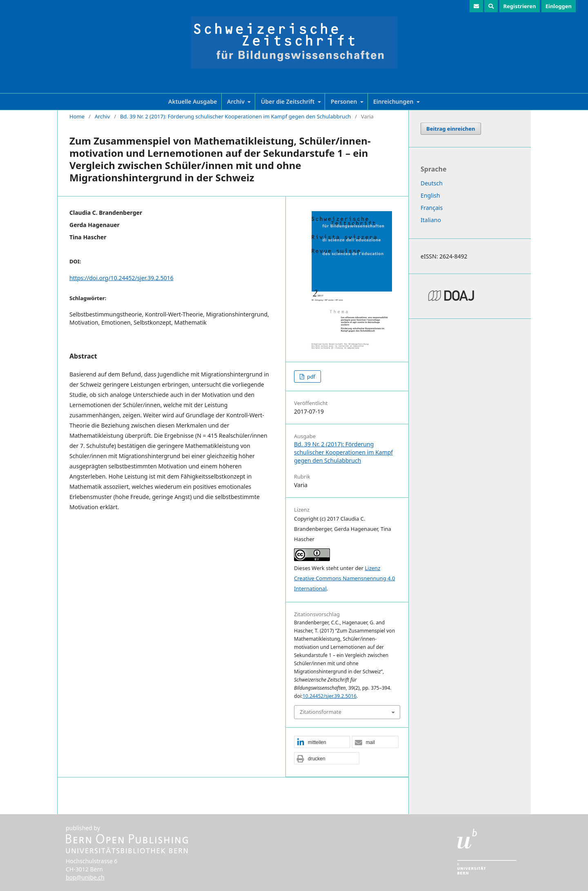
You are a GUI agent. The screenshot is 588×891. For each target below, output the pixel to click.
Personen (345, 101)
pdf (310, 376)
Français (432, 208)
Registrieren (520, 6)
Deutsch (432, 183)
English (430, 195)
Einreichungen (394, 101)
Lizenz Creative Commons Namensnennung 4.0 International (344, 578)
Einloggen (559, 6)
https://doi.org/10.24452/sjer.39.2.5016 (121, 278)
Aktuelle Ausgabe (193, 101)
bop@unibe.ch (85, 877)
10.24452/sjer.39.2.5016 (330, 696)
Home (77, 116)
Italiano (431, 220)
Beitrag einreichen (451, 129)
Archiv (236, 101)
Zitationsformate (321, 712)
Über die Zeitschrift (288, 101)
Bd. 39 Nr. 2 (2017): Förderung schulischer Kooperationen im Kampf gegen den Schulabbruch (236, 116)
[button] (322, 742)
